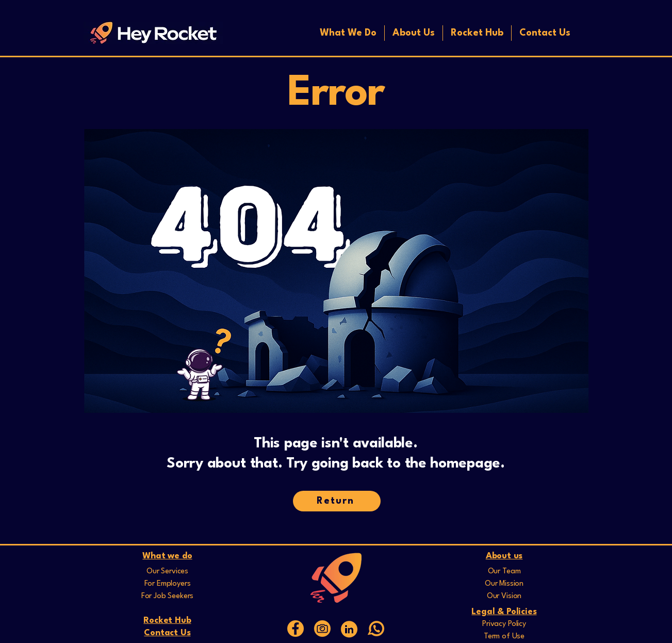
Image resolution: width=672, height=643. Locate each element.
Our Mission (504, 584)
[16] (322, 629)
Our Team (504, 572)
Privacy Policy (504, 624)
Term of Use (504, 637)
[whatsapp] (376, 629)
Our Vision (504, 596)
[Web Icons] (349, 629)
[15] (296, 629)
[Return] (337, 501)
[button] (348, 33)
